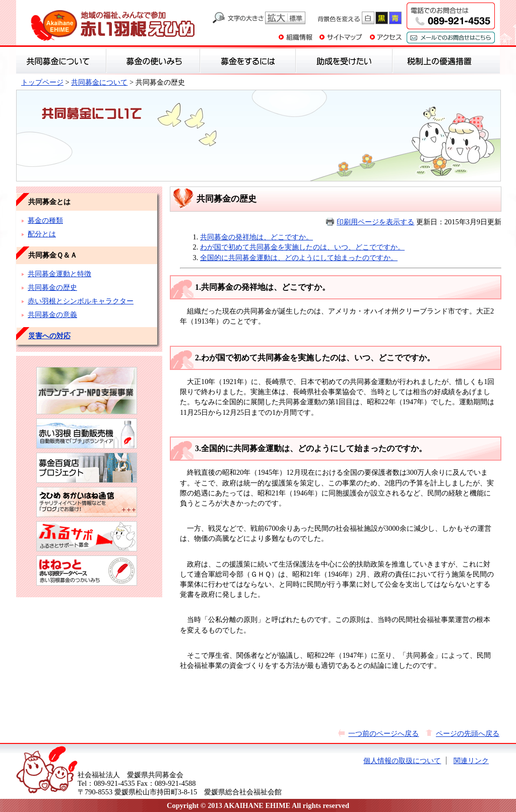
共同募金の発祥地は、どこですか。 (256, 237)
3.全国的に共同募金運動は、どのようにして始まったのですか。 (311, 448)
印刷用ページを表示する (375, 222)
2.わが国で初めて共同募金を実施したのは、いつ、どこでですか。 (315, 358)
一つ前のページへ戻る (383, 733)
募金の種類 (45, 220)
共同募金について (99, 82)
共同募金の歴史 (52, 287)
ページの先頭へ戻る (468, 733)
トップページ (42, 82)
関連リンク (471, 761)
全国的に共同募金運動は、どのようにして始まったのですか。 (299, 258)
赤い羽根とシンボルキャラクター (81, 301)
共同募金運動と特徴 (59, 274)
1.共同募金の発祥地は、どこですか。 (263, 287)
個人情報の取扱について (402, 761)
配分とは (42, 234)
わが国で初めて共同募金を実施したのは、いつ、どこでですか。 (302, 247)
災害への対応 (49, 336)
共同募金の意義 (52, 315)
